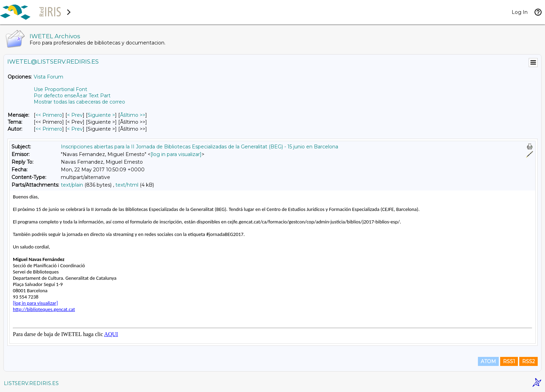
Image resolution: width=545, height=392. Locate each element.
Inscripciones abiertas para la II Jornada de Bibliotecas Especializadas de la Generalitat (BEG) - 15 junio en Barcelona (200, 147)
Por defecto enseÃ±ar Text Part (72, 96)
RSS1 (509, 361)
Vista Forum (48, 77)
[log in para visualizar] (176, 154)
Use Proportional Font (60, 89)
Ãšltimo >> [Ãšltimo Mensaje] (133, 115)
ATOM (488, 361)
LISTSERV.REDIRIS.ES (31, 383)
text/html (127, 185)
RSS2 (528, 361)
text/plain (72, 185)
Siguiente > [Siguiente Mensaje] (101, 115)
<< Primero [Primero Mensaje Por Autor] (49, 129)
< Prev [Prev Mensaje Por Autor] (75, 129)
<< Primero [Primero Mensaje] (49, 115)
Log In (520, 12)
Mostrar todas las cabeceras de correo (79, 102)
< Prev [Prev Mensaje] (75, 115)
